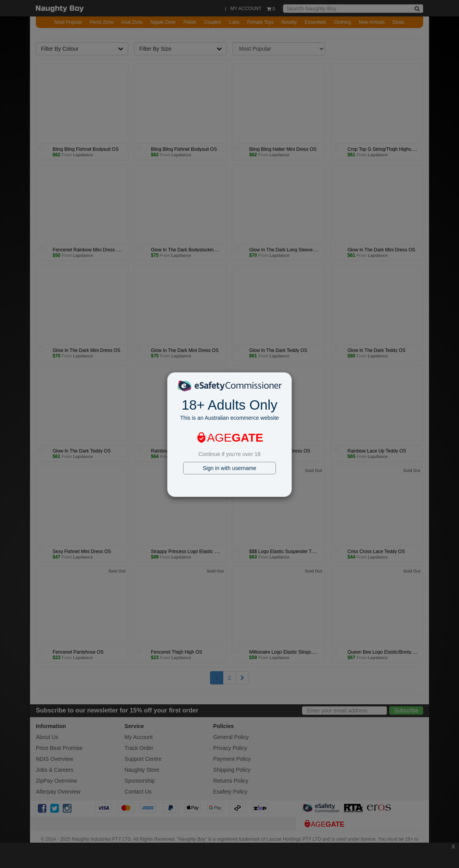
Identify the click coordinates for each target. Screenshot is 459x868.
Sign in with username (229, 468)
